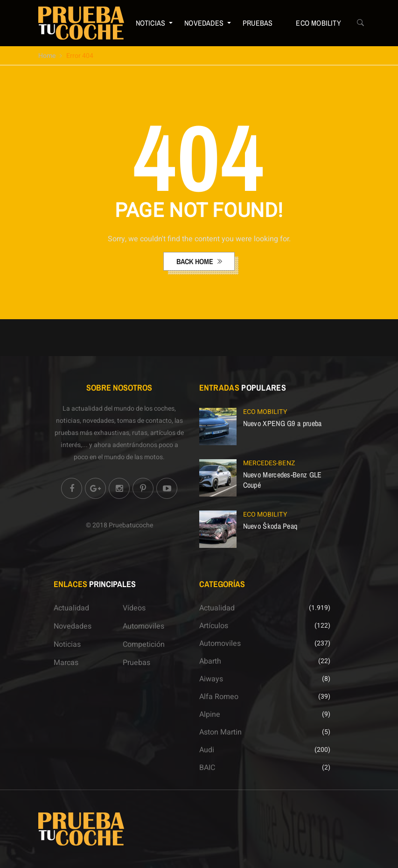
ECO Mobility (318, 23)
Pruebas (258, 23)
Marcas (66, 663)
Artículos (214, 626)
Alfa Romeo (219, 697)
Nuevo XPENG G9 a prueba (283, 423)
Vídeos (134, 608)
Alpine (210, 714)
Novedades (204, 23)
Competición (144, 644)
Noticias (151, 23)
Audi (207, 750)
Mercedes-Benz (269, 463)
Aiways (211, 679)
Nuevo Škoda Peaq (270, 526)
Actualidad (71, 608)
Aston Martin (220, 732)
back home (196, 261)
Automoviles (143, 626)
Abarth (210, 661)
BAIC (207, 768)
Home (47, 56)
